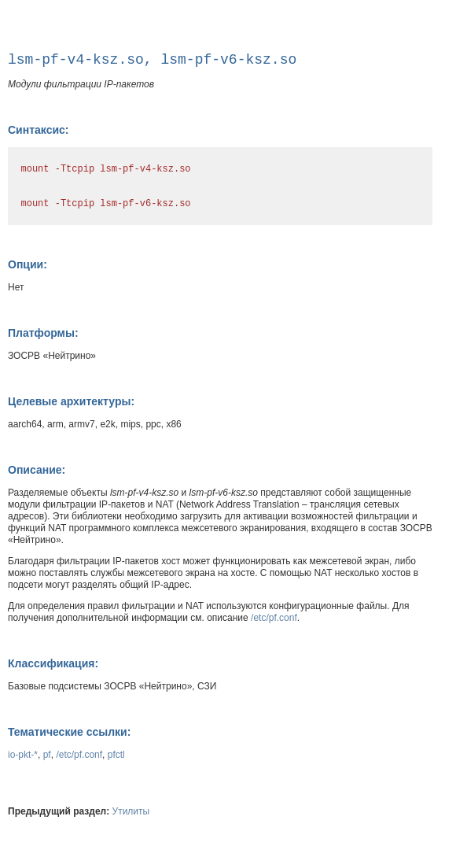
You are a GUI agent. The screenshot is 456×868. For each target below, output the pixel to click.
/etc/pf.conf (274, 618)
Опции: (28, 264)
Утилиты (131, 811)
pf (47, 755)
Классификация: (53, 663)
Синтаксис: (38, 130)
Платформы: (43, 333)
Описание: (37, 470)
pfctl (116, 755)
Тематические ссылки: (69, 732)
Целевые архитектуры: (71, 401)
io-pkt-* (23, 755)
